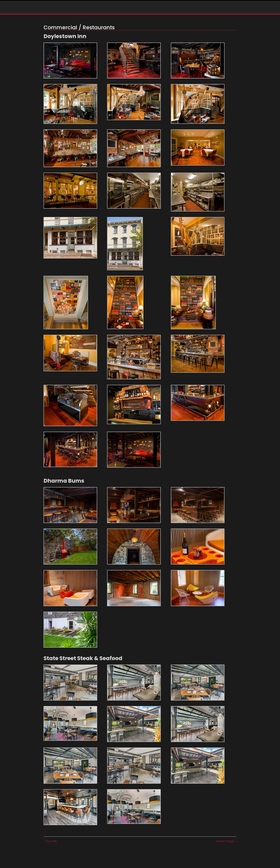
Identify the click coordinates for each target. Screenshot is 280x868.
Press (104, 9)
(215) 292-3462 (189, 10)
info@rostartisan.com (242, 10)
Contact (147, 9)
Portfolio (82, 9)
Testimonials (124, 9)
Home (65, 9)
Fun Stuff (51, 841)
